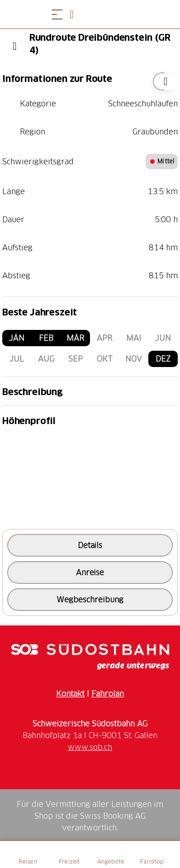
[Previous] (15, 46)
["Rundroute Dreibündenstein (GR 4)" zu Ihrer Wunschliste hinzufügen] (162, 81)
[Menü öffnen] (57, 14)
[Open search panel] (75, 14)
